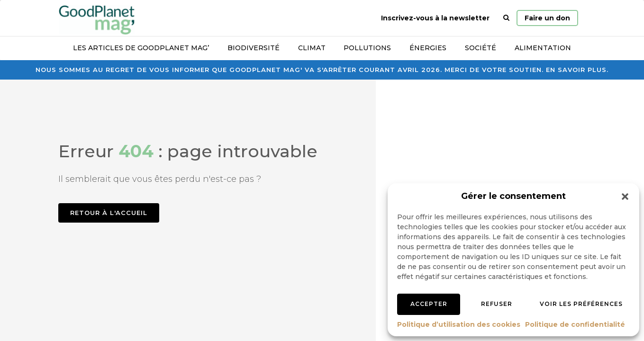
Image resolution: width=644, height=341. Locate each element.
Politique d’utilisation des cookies (459, 324)
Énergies (428, 48)
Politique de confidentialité (575, 324)
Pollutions (367, 48)
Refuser (497, 304)
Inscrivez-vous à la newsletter (435, 18)
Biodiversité (254, 48)
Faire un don (547, 18)
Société (481, 48)
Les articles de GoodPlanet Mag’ (141, 48)
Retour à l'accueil (109, 213)
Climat (312, 48)
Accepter (429, 304)
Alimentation (543, 48)
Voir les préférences (581, 304)
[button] (625, 197)
